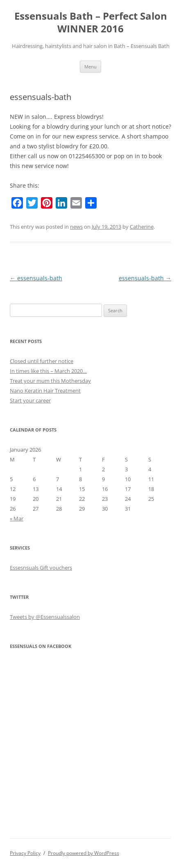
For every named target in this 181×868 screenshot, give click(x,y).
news (76, 227)
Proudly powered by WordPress (84, 853)
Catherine (142, 227)
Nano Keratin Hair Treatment (45, 391)
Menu (90, 67)
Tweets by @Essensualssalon (45, 617)
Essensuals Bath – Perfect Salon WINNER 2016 (91, 23)
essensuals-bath (36, 278)
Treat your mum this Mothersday (50, 381)
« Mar (17, 518)
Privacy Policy (25, 853)
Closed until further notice (42, 361)
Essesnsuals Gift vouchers (41, 568)
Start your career (30, 400)
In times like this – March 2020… (48, 371)
